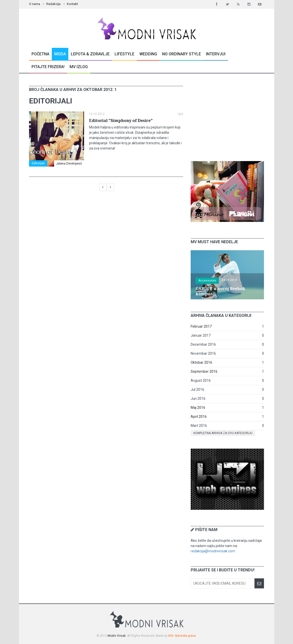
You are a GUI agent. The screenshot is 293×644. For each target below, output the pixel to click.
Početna (40, 54)
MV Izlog (79, 67)
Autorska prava (185, 636)
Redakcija (53, 4)
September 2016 (204, 371)
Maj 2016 (198, 408)
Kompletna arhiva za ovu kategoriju (223, 433)
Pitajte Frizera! (48, 67)
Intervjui (216, 54)
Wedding (148, 54)
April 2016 (199, 417)
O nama (35, 4)
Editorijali (38, 163)
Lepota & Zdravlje (90, 54)
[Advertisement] (228, 117)
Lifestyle (124, 54)
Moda (60, 54)
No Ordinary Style (182, 54)
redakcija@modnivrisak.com (213, 551)
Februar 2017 (201, 326)
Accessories (207, 281)
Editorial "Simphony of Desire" (121, 121)
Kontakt (72, 4)
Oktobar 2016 (201, 362)
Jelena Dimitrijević (69, 163)
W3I (171, 636)
